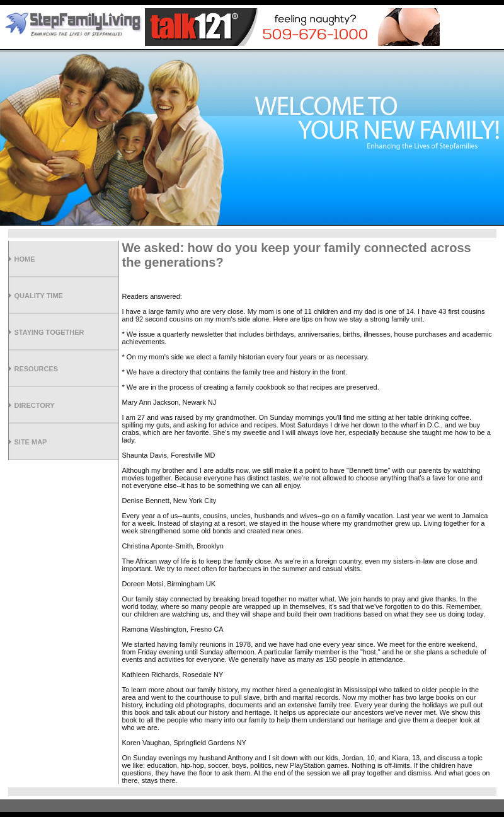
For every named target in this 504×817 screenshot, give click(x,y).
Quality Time (39, 296)
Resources (37, 369)
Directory (35, 405)
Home (25, 259)
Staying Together (49, 332)
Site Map (31, 442)
